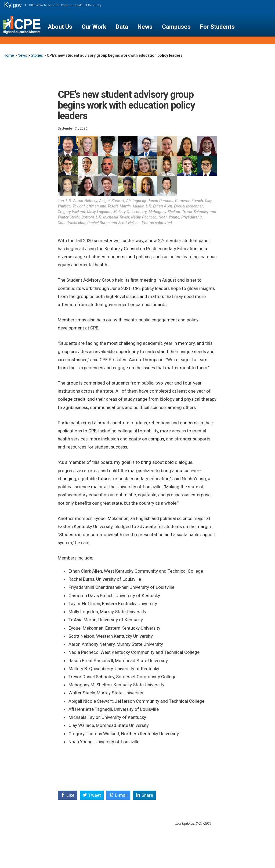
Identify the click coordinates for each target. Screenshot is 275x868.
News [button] (145, 27)
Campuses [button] (176, 27)
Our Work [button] (94, 27)
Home (9, 55)
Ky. (13, 5)
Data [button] (122, 27)
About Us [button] (60, 27)
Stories (37, 55)
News (22, 55)
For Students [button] (217, 27)
